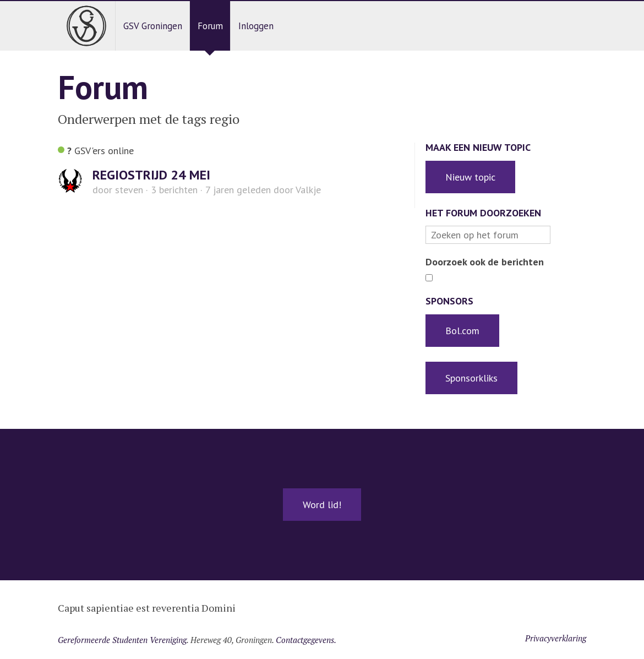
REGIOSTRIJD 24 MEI (151, 175)
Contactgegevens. (306, 640)
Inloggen (256, 26)
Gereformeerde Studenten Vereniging (122, 640)
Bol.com (462, 331)
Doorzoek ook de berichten (485, 262)
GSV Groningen (153, 26)
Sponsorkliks (471, 378)
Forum (210, 26)
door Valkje (263, 190)
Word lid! (322, 505)
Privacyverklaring (556, 638)
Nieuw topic (470, 177)
